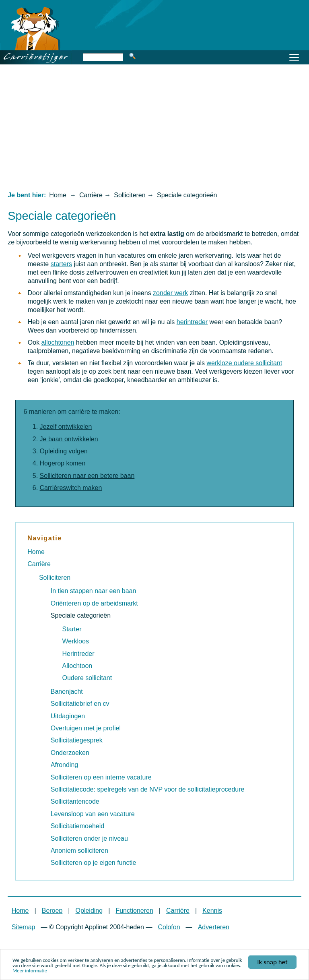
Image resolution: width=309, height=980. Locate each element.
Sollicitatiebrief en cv (80, 704)
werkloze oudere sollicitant (244, 363)
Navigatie (45, 538)
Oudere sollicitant (87, 678)
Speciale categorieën (81, 615)
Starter (72, 629)
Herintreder (78, 654)
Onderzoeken (70, 753)
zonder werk (170, 293)
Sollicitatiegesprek (77, 740)
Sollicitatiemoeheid (77, 826)
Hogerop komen (63, 463)
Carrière (91, 195)
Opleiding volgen (64, 451)
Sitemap (24, 927)
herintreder (192, 322)
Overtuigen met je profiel (86, 728)
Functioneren (134, 911)
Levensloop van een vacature (93, 814)
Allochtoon (77, 666)
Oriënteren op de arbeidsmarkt (94, 603)
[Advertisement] (154, 127)
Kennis (212, 911)
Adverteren (214, 927)
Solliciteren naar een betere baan (87, 476)
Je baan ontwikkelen (69, 439)
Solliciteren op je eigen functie (94, 863)
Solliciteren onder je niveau (89, 838)
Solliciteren (130, 195)
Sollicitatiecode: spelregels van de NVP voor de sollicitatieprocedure (148, 789)
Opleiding (89, 911)
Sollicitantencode (75, 801)
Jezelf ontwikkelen (66, 427)
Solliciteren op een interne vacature (101, 777)
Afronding (65, 765)
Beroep (52, 911)
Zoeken (132, 56)
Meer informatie (30, 972)
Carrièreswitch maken (71, 488)
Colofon (169, 927)
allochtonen (58, 342)
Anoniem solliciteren (79, 851)
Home (58, 195)
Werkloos (76, 641)
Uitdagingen (68, 716)
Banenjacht (67, 692)
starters (61, 264)
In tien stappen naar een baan (94, 591)
